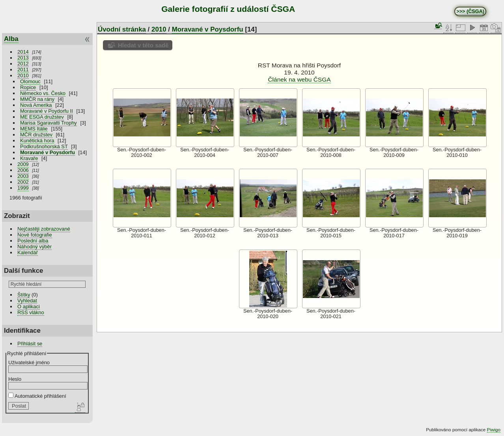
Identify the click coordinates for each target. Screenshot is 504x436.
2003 (23, 176)
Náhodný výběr (35, 247)
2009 (23, 164)
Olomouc (30, 81)
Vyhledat (27, 301)
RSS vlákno (31, 312)
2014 (23, 52)
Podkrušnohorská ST (44, 146)
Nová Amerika (36, 105)
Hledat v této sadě (143, 45)
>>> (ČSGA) (470, 11)
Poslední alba (33, 241)
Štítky (24, 295)
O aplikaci (29, 307)
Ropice (28, 87)
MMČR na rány (37, 99)
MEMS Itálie (34, 129)
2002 (23, 182)
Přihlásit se (30, 344)
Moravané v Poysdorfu (48, 152)
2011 (23, 70)
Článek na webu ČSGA (299, 79)
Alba (11, 39)
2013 (23, 58)
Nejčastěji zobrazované (44, 229)
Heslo (15, 379)
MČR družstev (36, 135)
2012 (23, 64)
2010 (23, 75)
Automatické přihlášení (37, 396)
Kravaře (29, 158)
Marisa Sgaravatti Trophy (49, 123)
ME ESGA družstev (42, 117)
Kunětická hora (37, 141)
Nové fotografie (35, 235)
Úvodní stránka (122, 29)
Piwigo (494, 429)
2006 (23, 170)
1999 (23, 188)
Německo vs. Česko (43, 93)
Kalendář (28, 252)
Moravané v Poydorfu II (47, 111)
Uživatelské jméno (29, 362)
